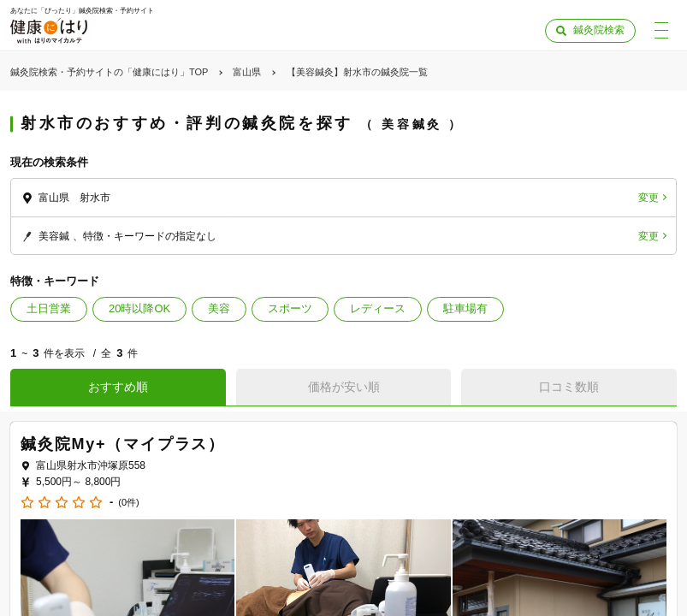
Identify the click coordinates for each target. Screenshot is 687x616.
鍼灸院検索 (599, 30)
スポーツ (290, 308)
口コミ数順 (569, 387)
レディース (378, 308)
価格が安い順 (344, 387)
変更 (649, 198)
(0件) (128, 503)
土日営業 (49, 308)
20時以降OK (139, 308)
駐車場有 (465, 308)
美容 (219, 308)
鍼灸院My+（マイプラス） (123, 444)
